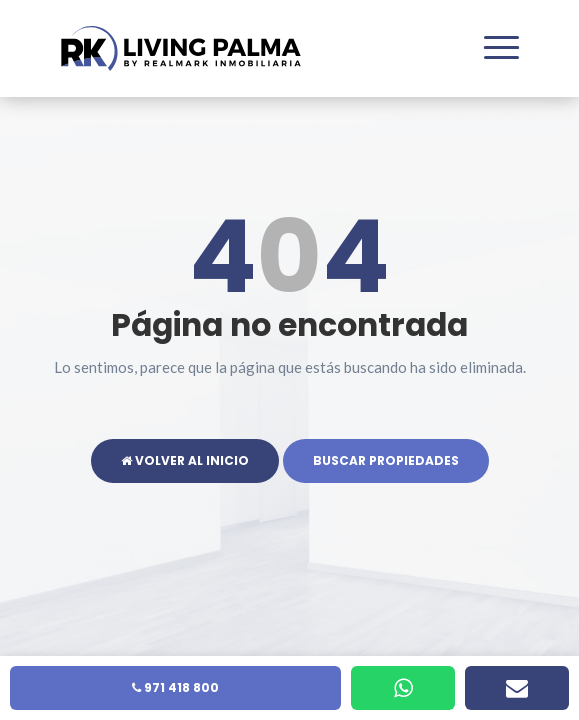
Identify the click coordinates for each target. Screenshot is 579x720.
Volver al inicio (185, 460)
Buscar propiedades (386, 460)
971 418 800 (175, 687)
